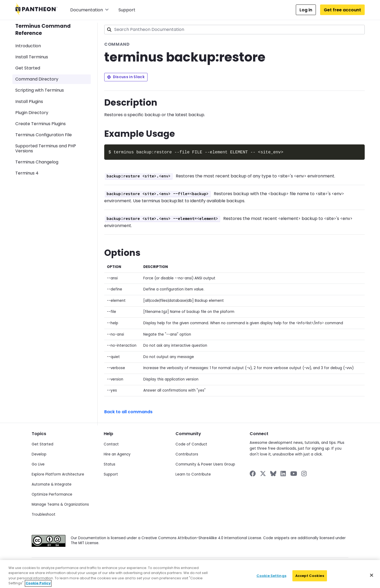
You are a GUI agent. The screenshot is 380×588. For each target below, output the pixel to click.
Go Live (38, 464)
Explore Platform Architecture (58, 474)
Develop (39, 454)
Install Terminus (32, 57)
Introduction (28, 46)
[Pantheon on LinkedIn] (283, 473)
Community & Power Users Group (205, 464)
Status (110, 464)
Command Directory (37, 79)
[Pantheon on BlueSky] (273, 473)
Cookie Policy (159, 567)
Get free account (342, 10)
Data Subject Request (127, 567)
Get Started (28, 68)
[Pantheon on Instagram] (304, 473)
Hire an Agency (117, 454)
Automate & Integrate (52, 484)
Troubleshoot (44, 514)
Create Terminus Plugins (41, 124)
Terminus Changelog (37, 162)
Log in (306, 10)
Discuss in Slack (126, 77)
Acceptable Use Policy (218, 567)
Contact (111, 444)
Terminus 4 (27, 173)
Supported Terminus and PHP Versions (46, 148)
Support (127, 10)
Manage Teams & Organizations (60, 504)
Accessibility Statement (258, 567)
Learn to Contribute (193, 474)
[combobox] (234, 30)
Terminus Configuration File (44, 135)
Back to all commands (128, 411)
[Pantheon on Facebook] (253, 473)
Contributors (187, 454)
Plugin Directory (32, 113)
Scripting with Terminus (40, 90)
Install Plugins (29, 102)
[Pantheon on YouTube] (294, 473)
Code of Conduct (191, 444)
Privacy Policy (94, 567)
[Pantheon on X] (263, 473)
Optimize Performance (52, 494)
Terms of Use (185, 567)
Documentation (89, 10)
